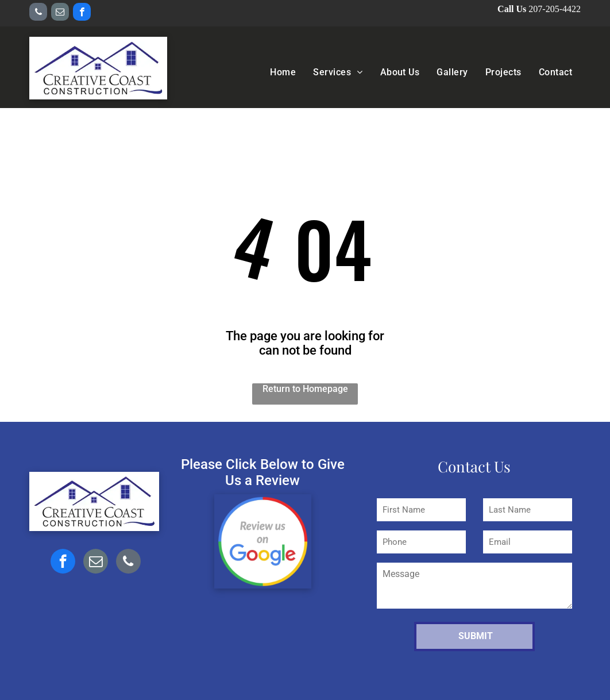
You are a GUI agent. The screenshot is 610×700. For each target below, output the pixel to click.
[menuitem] (283, 72)
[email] (60, 13)
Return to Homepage (305, 389)
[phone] (38, 13)
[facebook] (82, 13)
